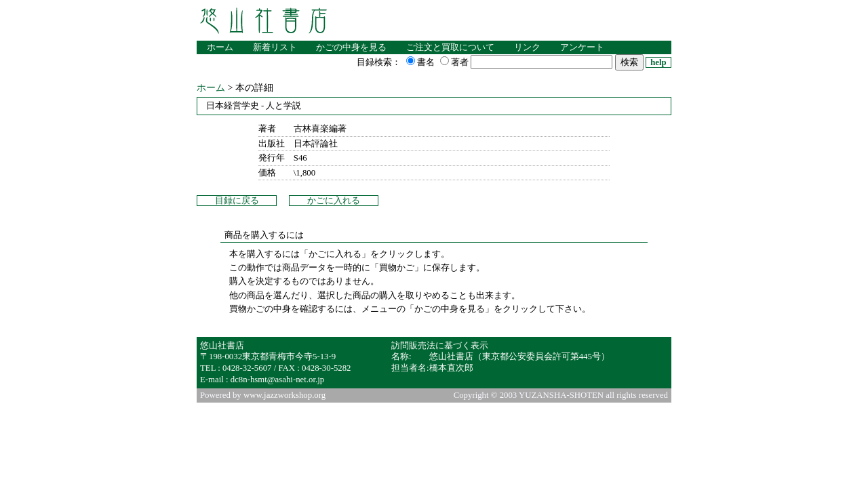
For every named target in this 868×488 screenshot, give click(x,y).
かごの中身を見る (351, 47)
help (658, 62)
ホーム (220, 47)
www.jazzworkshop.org (284, 395)
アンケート (582, 47)
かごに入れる (334, 201)
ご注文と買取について (450, 47)
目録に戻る (237, 201)
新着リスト (275, 47)
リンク (527, 47)
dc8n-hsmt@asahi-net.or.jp (277, 380)
